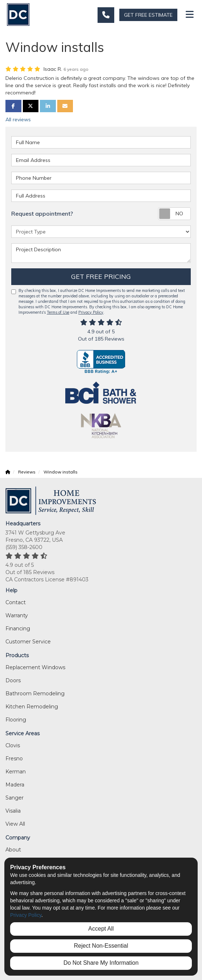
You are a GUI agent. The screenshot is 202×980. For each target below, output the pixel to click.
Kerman (16, 772)
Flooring (16, 720)
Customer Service (28, 642)
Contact (16, 602)
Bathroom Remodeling (35, 694)
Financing (18, 629)
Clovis (13, 745)
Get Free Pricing (101, 276)
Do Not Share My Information (101, 963)
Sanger (15, 798)
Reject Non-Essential (101, 946)
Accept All (101, 929)
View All (15, 824)
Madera (15, 785)
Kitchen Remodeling (32, 707)
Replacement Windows (35, 667)
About (13, 850)
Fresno (14, 759)
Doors (13, 680)
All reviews (18, 119)
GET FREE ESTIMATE (148, 15)
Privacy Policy (91, 312)
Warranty (17, 615)
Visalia (13, 811)
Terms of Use (58, 312)
